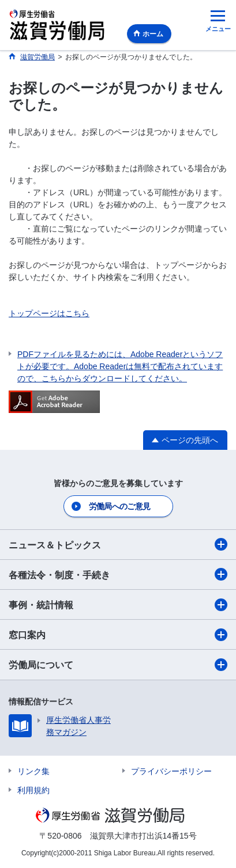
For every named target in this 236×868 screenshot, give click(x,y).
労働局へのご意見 (119, 506)
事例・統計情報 (118, 605)
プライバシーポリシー (171, 771)
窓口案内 (118, 635)
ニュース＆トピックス (118, 544)
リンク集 (33, 771)
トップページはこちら (49, 313)
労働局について (118, 665)
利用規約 (33, 790)
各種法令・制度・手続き (118, 574)
